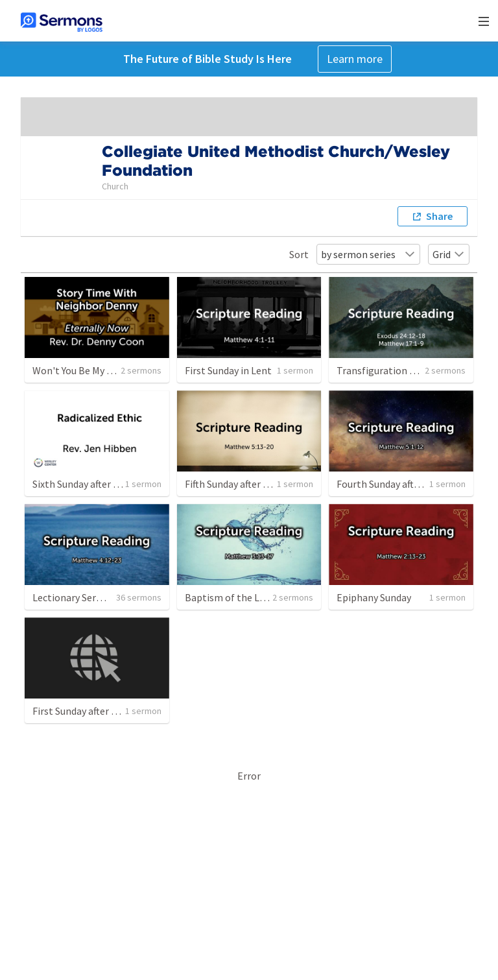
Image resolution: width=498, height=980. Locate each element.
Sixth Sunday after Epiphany (93, 484)
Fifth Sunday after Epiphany (244, 484)
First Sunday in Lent (228, 370)
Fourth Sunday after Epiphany (401, 484)
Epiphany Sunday (374, 597)
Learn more (355, 59)
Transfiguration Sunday (388, 370)
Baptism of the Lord (230, 597)
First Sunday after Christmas (95, 711)
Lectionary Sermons (77, 597)
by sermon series (368, 254)
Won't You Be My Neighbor (90, 370)
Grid (449, 254)
